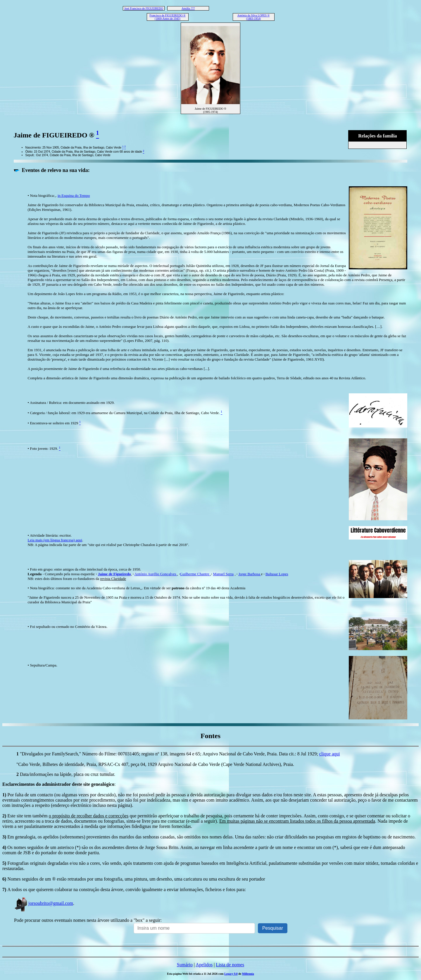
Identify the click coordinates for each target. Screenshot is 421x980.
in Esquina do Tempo (74, 196)
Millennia (248, 974)
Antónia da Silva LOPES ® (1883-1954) (253, 17)
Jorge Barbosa (250, 574)
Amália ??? (188, 8)
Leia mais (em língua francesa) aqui (55, 540)
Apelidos (204, 965)
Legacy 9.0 (231, 974)
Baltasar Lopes (277, 574)
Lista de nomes (230, 965)
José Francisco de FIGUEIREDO (144, 8)
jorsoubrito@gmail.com (44, 903)
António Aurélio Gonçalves (156, 574)
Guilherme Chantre (195, 574)
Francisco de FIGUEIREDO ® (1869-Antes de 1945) (167, 17)
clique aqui (330, 754)
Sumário (185, 965)
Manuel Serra (223, 574)
